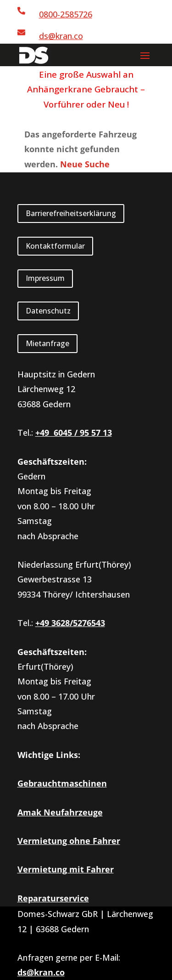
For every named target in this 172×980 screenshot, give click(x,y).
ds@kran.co (61, 36)
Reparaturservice (53, 898)
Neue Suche (85, 164)
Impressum (45, 278)
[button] (145, 55)
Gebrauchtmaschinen (62, 783)
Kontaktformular (55, 246)
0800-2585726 (66, 14)
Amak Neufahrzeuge (60, 812)
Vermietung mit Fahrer (66, 869)
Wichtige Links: (49, 755)
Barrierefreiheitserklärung (71, 213)
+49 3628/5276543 (70, 623)
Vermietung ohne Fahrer (69, 841)
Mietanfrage (47, 343)
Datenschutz (48, 311)
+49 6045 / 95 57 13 (74, 433)
